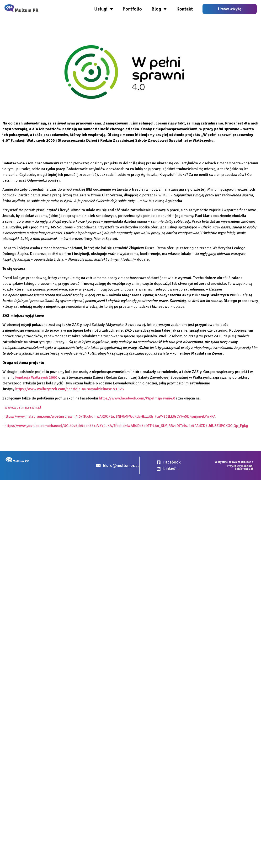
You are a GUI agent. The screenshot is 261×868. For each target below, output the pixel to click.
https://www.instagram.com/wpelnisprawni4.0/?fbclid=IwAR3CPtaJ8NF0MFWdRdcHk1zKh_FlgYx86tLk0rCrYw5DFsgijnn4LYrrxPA (110, 416)
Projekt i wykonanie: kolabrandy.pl (240, 467)
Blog (159, 9)
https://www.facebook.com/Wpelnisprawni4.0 (137, 398)
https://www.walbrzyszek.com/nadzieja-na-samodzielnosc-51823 (70, 389)
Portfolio (132, 9)
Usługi (104, 9)
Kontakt (185, 9)
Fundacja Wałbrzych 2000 (36, 377)
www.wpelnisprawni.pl (23, 407)
